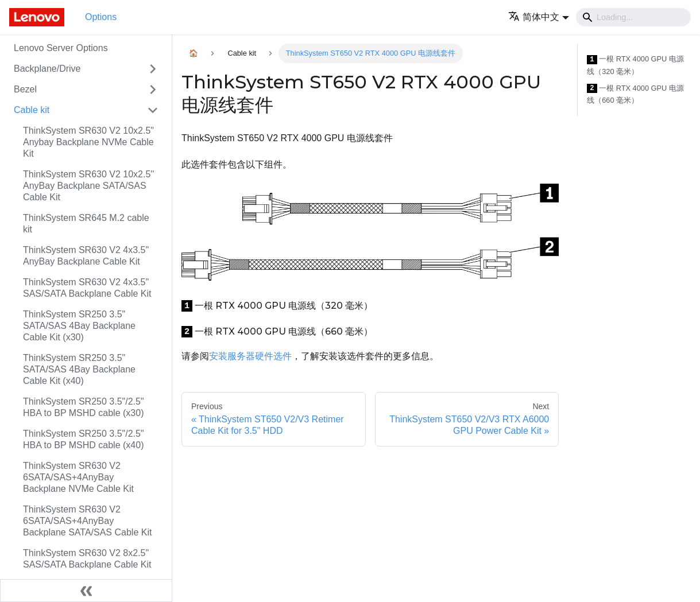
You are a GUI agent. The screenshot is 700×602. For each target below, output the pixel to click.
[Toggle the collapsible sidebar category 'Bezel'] (153, 90)
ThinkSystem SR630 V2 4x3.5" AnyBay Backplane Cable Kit (86, 256)
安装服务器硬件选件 (250, 356)
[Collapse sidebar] (86, 591)
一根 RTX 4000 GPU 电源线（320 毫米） (635, 65)
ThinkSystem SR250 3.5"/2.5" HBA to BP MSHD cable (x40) (84, 439)
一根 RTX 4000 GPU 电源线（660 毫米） (635, 94)
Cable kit (32, 110)
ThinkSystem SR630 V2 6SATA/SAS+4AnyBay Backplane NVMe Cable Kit (78, 477)
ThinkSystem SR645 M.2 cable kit (86, 224)
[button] (539, 17)
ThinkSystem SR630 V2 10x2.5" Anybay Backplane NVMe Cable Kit (88, 142)
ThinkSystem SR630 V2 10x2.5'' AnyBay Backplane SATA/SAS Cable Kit (88, 186)
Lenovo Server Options (61, 48)
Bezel (25, 89)
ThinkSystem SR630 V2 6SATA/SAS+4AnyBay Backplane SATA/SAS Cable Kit (87, 521)
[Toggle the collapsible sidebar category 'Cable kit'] (153, 110)
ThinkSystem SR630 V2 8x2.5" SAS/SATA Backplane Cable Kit (87, 559)
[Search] (633, 17)
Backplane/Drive (47, 69)
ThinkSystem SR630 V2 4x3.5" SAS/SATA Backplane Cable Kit (87, 288)
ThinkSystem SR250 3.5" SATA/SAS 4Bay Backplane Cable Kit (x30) (79, 326)
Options (101, 17)
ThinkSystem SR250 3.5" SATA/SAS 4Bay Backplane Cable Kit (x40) (79, 369)
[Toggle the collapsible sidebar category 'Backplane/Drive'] (153, 69)
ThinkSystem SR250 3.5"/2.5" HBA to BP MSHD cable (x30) (84, 407)
